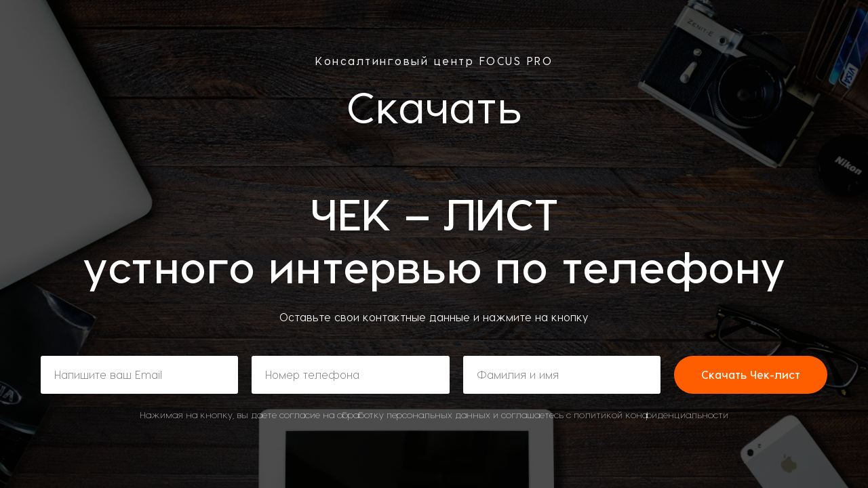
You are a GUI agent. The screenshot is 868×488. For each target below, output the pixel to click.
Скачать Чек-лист (751, 374)
